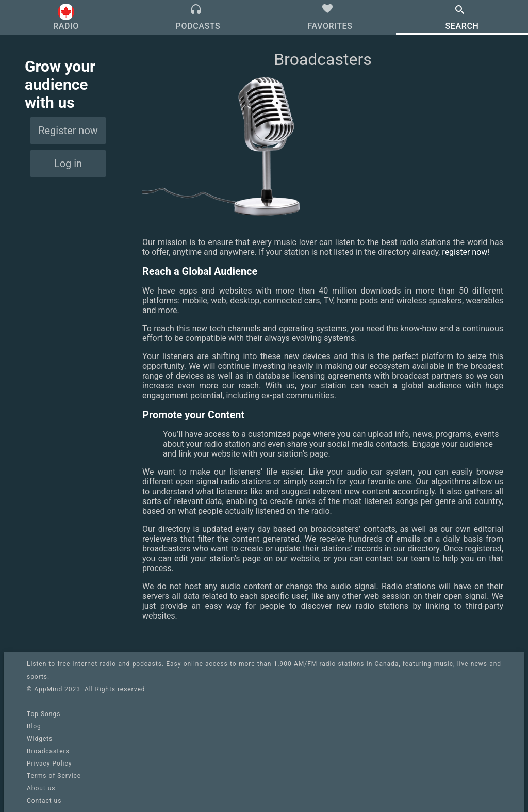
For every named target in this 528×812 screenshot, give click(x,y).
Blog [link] (34, 726)
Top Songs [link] (44, 714)
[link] (264, 751)
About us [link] (41, 788)
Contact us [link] (44, 801)
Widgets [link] (40, 739)
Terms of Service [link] (54, 776)
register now (465, 252)
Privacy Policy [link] (49, 764)
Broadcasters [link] (48, 751)
